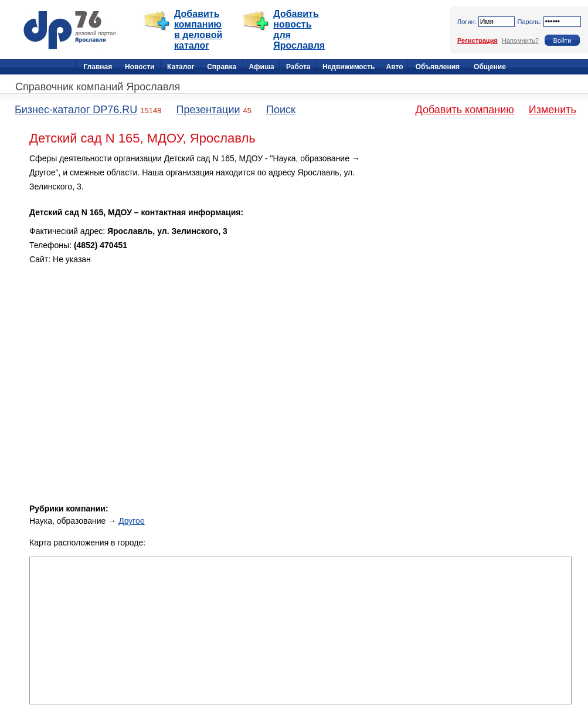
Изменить (553, 110)
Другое (131, 521)
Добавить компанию (465, 110)
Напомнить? (520, 40)
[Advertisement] (472, 234)
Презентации (208, 110)
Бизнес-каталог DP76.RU (76, 110)
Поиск (281, 110)
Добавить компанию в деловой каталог (198, 30)
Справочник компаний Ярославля (98, 87)
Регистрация (477, 40)
